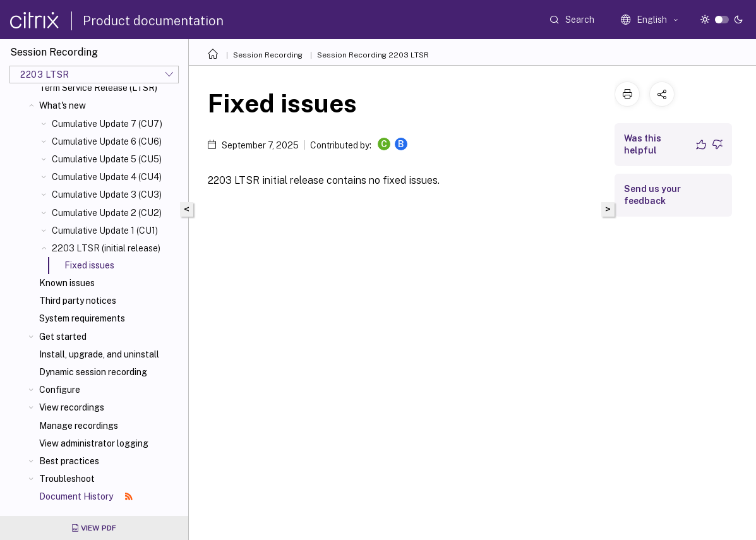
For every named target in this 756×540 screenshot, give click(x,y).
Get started (63, 337)
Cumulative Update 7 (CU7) (107, 124)
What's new (63, 105)
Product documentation (153, 21)
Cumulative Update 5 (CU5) (107, 159)
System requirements (82, 318)
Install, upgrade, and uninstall (99, 354)
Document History (86, 496)
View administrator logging (94, 443)
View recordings (72, 407)
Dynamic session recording (93, 372)
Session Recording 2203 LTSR (373, 55)
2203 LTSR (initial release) (106, 248)
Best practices (69, 461)
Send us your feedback (652, 195)
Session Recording (268, 55)
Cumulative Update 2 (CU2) (107, 213)
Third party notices (78, 301)
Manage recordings (79, 426)
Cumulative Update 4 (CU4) (107, 177)
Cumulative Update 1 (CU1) (105, 231)
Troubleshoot (67, 479)
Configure (60, 390)
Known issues (67, 283)
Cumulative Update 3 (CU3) (107, 195)
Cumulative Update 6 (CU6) (107, 141)
